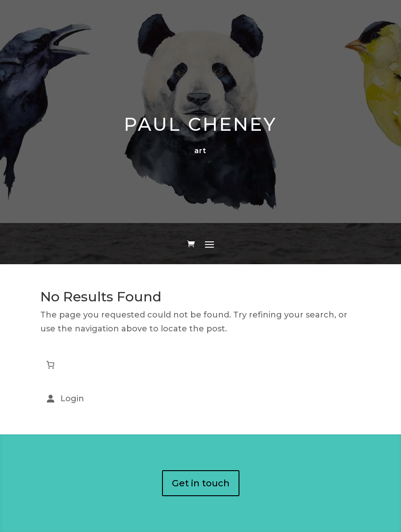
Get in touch (201, 483)
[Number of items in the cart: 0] (50, 365)
